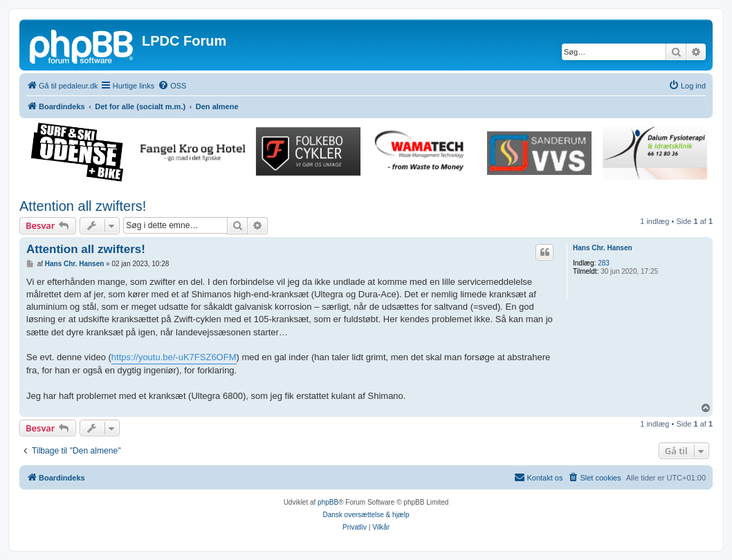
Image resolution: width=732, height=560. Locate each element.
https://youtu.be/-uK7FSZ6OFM (174, 357)
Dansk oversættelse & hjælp (366, 515)
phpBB (328, 502)
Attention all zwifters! (83, 206)
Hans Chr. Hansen (603, 248)
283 (604, 263)
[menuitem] (172, 86)
